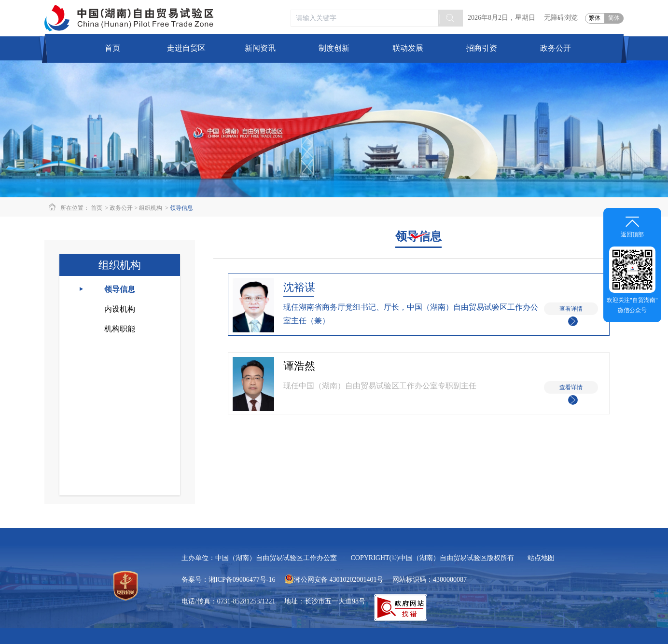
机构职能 (120, 329)
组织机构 (151, 208)
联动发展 (408, 48)
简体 (614, 18)
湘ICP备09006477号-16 (242, 580)
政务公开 (121, 208)
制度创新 (334, 48)
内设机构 (120, 309)
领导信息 (181, 208)
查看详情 (571, 310)
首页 (112, 48)
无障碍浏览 (561, 18)
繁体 (595, 18)
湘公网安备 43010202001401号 (334, 580)
